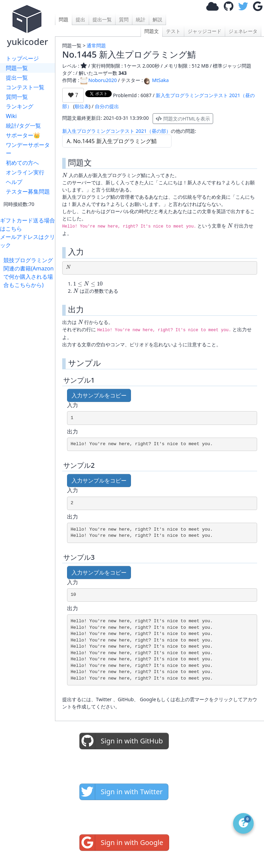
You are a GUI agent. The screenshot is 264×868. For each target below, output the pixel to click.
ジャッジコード (205, 31)
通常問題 (96, 45)
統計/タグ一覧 (23, 126)
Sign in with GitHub (121, 741)
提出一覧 (17, 78)
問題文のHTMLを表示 (183, 119)
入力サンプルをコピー (99, 395)
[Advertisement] (29, 392)
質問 (124, 19)
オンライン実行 (25, 172)
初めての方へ (22, 163)
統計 (141, 19)
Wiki (11, 116)
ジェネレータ (243, 31)
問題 (64, 19)
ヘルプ (14, 182)
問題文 (152, 31)
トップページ (22, 58)
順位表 (82, 106)
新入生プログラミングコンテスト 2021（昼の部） (117, 131)
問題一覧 (17, 68)
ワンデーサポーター (28, 149)
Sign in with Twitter (121, 792)
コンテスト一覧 (25, 87)
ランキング (20, 106)
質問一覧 (17, 97)
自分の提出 (107, 106)
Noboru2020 (99, 80)
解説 (157, 19)
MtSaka (156, 80)
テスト (173, 31)
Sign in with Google (122, 843)
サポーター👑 (23, 135)
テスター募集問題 (28, 192)
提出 (80, 19)
